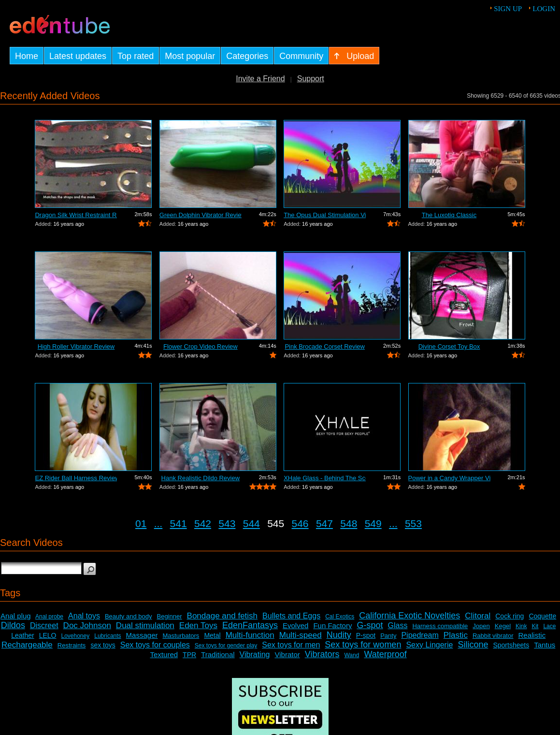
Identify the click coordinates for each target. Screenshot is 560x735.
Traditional (218, 654)
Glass (398, 625)
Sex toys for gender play (226, 646)
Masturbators (181, 636)
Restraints (72, 645)
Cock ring (510, 616)
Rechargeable (27, 645)
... (158, 523)
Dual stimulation (145, 625)
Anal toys (84, 616)
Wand (352, 655)
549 (373, 523)
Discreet (44, 625)
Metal (212, 635)
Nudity (339, 635)
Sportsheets (511, 645)
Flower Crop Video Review (201, 346)
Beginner (169, 616)
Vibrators (322, 654)
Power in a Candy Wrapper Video (449, 478)
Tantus (545, 645)
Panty (388, 636)
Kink (521, 626)
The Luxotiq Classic (449, 215)
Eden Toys (198, 625)
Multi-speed (301, 635)
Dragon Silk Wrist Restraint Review (76, 215)
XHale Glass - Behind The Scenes (325, 478)
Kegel (503, 626)
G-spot (370, 625)
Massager (142, 635)
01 (141, 523)
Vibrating (255, 654)
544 (251, 523)
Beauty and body (129, 616)
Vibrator (287, 654)
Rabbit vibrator (493, 636)
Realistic (532, 635)
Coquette (542, 616)
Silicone (473, 645)
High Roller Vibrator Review (76, 346)
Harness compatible (440, 626)
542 (203, 523)
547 (324, 523)
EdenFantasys (250, 625)
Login (544, 9)
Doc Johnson (87, 625)
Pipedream (420, 635)
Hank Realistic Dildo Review (201, 478)
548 (349, 523)
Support (311, 79)
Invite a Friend (260, 79)
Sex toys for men (291, 645)
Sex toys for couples (155, 645)
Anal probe (49, 617)
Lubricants (108, 636)
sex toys (103, 645)
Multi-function (250, 635)
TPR (189, 655)
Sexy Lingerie (429, 645)
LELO (48, 635)
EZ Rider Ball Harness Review (76, 478)
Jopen (481, 626)
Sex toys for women (363, 645)
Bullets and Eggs (291, 616)
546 (300, 523)
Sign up (508, 9)
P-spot (366, 635)
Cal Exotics (340, 617)
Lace (549, 626)
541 (179, 523)
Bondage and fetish (223, 616)
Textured (164, 654)
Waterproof (385, 654)
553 (413, 523)
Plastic (456, 635)
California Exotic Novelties (409, 616)
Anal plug (16, 616)
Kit (535, 626)
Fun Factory (332, 625)
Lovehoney (75, 636)
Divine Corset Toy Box (449, 346)
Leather (22, 635)
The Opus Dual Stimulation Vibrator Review (325, 215)
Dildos (13, 625)
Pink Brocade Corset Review (324, 346)
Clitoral (478, 616)
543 (227, 523)
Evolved (295, 625)
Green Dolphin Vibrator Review (201, 215)
